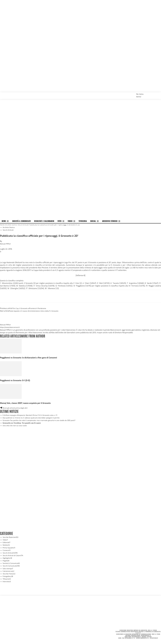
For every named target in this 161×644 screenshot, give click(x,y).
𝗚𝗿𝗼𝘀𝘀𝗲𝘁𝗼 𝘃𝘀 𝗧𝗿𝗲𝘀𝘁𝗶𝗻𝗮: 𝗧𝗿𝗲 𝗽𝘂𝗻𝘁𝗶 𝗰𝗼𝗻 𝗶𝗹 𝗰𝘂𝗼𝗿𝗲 (23, 422)
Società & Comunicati (12, 563)
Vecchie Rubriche (11, 537)
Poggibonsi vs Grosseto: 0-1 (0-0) (16, 380)
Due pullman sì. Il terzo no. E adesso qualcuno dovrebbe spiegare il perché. (32, 417)
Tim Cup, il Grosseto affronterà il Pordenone (30, 308)
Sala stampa (8, 568)
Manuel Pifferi (6, 243)
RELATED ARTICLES (11, 335)
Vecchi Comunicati (11, 565)
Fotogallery (8, 575)
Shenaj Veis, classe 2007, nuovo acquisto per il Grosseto (26, 403)
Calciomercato (9, 570)
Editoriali (7, 542)
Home (2, 224)
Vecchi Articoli (24, 224)
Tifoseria (7, 578)
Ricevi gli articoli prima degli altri (14, 407)
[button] (157, 94)
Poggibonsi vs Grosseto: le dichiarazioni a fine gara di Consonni (30, 357)
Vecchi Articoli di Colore (13, 555)
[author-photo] (5, 322)
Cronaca (7, 550)
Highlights (7, 557)
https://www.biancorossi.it (10, 327)
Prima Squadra (9, 547)
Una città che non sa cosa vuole (15, 425)
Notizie (6, 544)
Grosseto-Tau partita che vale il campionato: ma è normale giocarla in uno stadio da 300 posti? (40, 420)
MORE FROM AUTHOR (34, 335)
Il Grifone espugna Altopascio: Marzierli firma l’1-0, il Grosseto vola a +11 (31, 415)
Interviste (7, 581)
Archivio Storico (11, 224)
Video (5, 539)
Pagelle (6, 560)
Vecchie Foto (9, 573)
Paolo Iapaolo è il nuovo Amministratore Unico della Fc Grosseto (35, 311)
